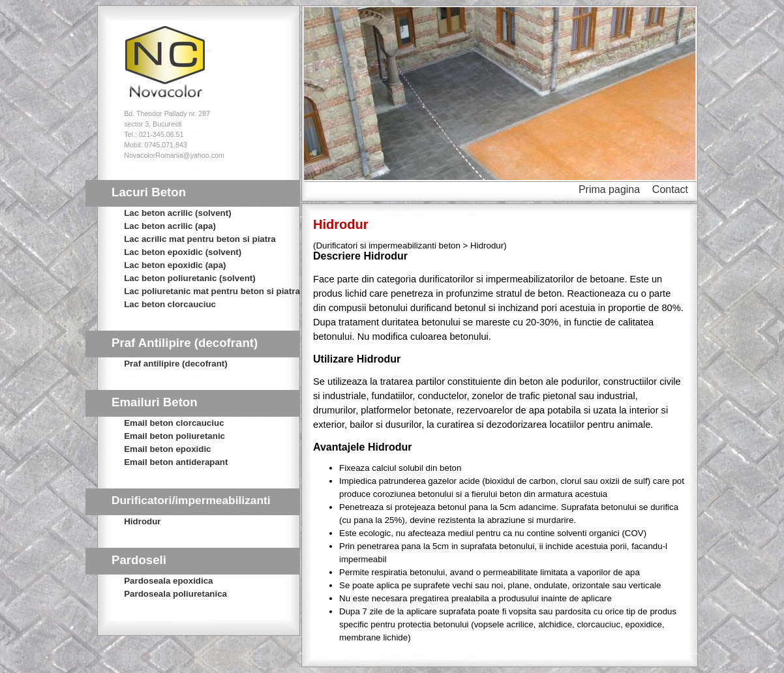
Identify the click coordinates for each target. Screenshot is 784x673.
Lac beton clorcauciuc (170, 304)
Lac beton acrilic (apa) (170, 226)
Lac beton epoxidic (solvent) (183, 252)
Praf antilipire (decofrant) (175, 364)
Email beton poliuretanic (174, 436)
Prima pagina (609, 189)
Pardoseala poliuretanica (175, 594)
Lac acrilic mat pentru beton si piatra (200, 239)
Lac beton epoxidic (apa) (175, 265)
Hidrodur (142, 521)
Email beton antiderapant (176, 462)
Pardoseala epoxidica (168, 581)
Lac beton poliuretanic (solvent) (189, 278)
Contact (670, 189)
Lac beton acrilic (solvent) (177, 213)
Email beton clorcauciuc (174, 423)
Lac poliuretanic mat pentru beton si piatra (212, 291)
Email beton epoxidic (167, 449)
